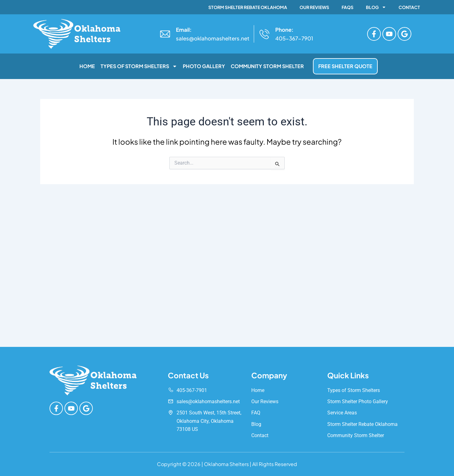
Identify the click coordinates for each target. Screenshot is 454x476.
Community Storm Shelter (267, 66)
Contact (409, 7)
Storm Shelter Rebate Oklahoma (248, 7)
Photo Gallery (204, 66)
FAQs (348, 7)
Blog (376, 7)
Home (87, 66)
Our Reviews (314, 7)
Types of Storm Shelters (139, 66)
